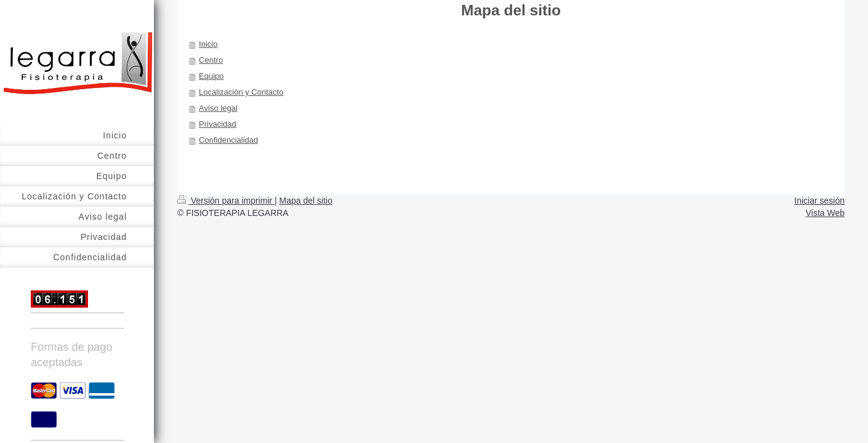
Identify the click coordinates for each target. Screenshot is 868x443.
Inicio (208, 44)
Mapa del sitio (306, 201)
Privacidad (218, 124)
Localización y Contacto (241, 92)
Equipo (211, 76)
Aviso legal (218, 108)
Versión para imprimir (226, 201)
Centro (211, 60)
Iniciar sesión (819, 201)
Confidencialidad (228, 140)
